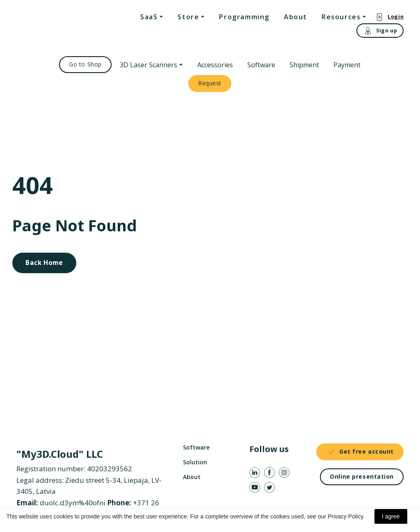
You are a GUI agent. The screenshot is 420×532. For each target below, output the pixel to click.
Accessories (215, 65)
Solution (195, 462)
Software (261, 65)
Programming (244, 17)
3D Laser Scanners (148, 65)
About (296, 17)
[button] (389, 17)
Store (188, 17)
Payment (347, 65)
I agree (391, 516)
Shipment (304, 65)
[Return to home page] (50, 25)
